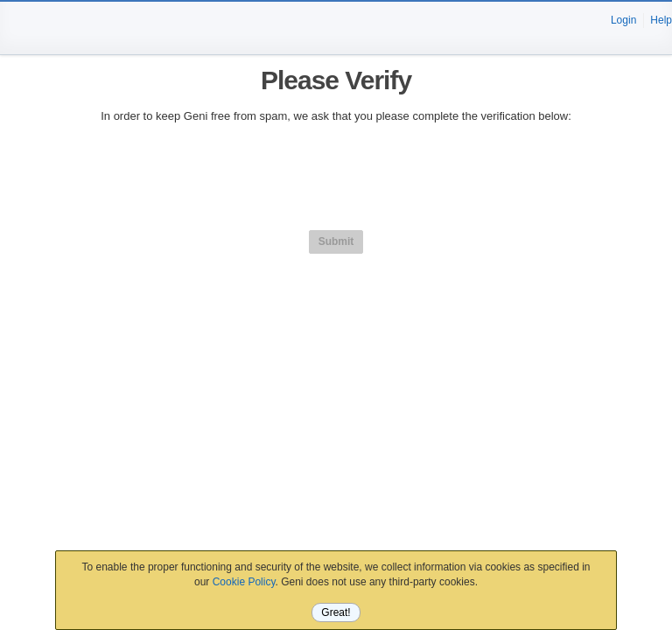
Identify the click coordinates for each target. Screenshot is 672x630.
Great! (336, 612)
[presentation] (336, 174)
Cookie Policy (244, 582)
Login (623, 20)
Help (661, 20)
